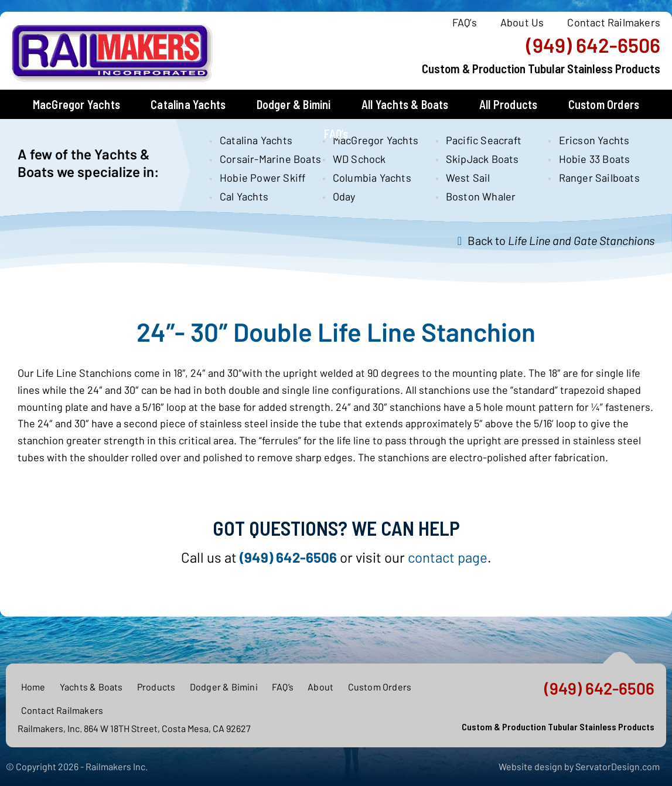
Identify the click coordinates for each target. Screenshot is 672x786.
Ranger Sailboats (599, 178)
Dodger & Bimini (294, 104)
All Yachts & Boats (405, 104)
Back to (561, 240)
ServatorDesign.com (618, 766)
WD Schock (359, 159)
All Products (508, 104)
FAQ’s (465, 22)
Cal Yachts (244, 196)
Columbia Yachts (372, 178)
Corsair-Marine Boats (261, 159)
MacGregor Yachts (76, 104)
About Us (522, 22)
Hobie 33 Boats (595, 159)
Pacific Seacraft (484, 140)
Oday (344, 196)
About (320, 687)
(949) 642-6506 (593, 45)
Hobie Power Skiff (261, 178)
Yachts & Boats (91, 687)
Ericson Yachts (594, 140)
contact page (448, 557)
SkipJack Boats (482, 159)
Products (156, 687)
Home (33, 687)
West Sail (468, 178)
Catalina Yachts (188, 104)
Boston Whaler (481, 196)
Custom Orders (604, 104)
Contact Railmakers (614, 22)
